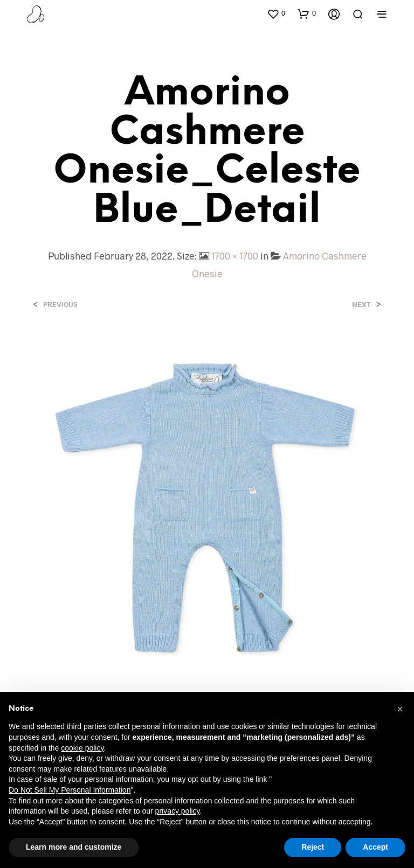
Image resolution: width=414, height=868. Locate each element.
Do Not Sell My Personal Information (70, 790)
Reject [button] (313, 847)
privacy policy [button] (178, 811)
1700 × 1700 (235, 256)
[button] (276, 13)
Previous (60, 304)
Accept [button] (375, 847)
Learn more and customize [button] (74, 847)
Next (361, 304)
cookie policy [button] (82, 748)
